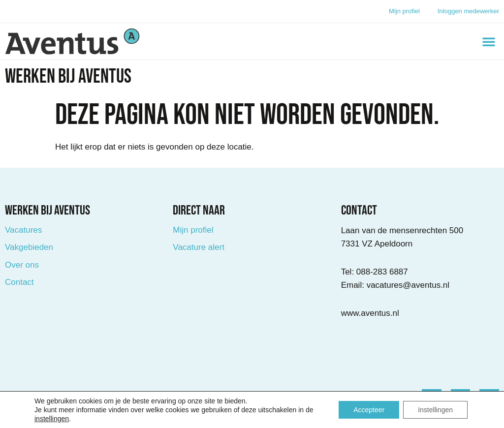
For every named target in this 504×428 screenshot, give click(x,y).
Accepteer (369, 410)
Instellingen (435, 410)
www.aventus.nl (370, 313)
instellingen (52, 419)
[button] (489, 41)
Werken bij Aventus (68, 77)
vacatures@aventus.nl (408, 285)
